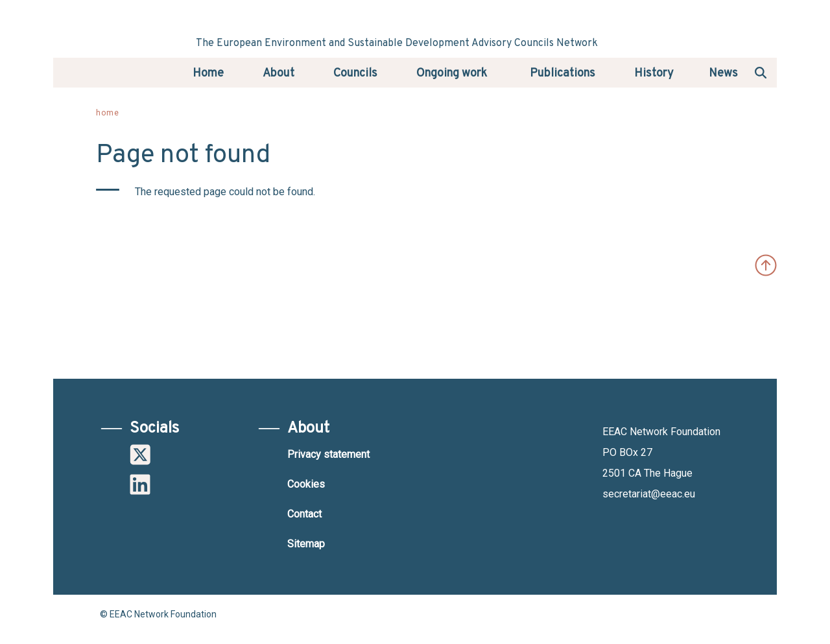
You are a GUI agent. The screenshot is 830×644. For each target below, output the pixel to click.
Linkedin (140, 484)
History (654, 74)
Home (208, 74)
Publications (563, 74)
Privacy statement (328, 454)
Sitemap (306, 544)
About (279, 74)
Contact (304, 514)
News (723, 74)
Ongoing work (452, 74)
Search (761, 72)
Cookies (306, 484)
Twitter (140, 455)
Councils (355, 74)
